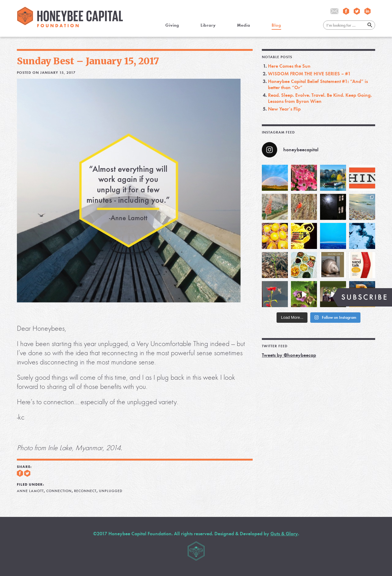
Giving (172, 25)
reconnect (85, 491)
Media (244, 25)
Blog (276, 25)
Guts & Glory (284, 534)
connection (59, 491)
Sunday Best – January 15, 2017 (88, 61)
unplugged (111, 491)
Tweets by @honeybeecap (289, 355)
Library (208, 25)
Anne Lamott (30, 491)
